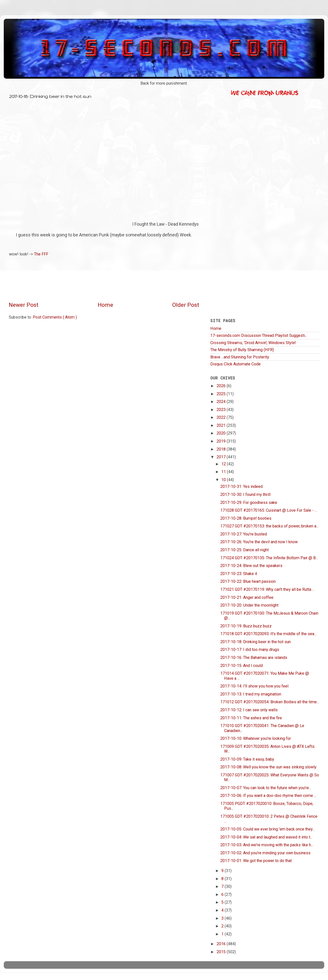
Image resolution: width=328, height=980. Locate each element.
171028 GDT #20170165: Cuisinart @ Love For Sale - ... (269, 510)
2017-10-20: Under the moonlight (249, 605)
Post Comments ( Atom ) (55, 317)
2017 (222, 457)
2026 (222, 386)
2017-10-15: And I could (241, 666)
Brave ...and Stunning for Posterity (240, 357)
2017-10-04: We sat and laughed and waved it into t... (266, 837)
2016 (222, 944)
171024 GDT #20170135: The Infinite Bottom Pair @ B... (269, 558)
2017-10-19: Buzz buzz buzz (246, 626)
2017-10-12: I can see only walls (249, 710)
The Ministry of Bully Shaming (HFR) (242, 350)
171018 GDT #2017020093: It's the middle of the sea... (268, 634)
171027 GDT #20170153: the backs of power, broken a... (269, 526)
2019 (222, 441)
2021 (222, 425)
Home (105, 305)
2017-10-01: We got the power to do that (256, 861)
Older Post (186, 305)
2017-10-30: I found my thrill (245, 495)
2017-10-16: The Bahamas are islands (254, 658)
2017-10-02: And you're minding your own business (265, 853)
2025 (222, 394)
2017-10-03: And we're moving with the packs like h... (267, 845)
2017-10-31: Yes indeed (241, 486)
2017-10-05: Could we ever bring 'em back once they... (268, 829)
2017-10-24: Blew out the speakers (251, 566)
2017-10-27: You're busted (244, 534)
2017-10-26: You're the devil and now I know (259, 542)
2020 (222, 433)
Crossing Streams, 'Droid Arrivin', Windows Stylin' (253, 343)
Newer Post (24, 305)
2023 (222, 410)
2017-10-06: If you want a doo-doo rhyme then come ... (268, 796)
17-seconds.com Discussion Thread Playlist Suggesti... (259, 335)
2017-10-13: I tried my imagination (251, 694)
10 (224, 480)
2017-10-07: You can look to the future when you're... (266, 788)
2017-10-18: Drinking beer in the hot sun (256, 642)
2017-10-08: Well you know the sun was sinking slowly (268, 767)
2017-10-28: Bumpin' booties (246, 518)
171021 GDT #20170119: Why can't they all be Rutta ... (267, 589)
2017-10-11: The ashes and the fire (251, 718)
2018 (222, 449)
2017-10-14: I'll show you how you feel (254, 686)
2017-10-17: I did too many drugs (250, 650)
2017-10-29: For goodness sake (249, 503)
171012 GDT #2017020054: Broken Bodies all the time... (270, 702)
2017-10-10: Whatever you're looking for (256, 738)
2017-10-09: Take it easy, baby (247, 759)
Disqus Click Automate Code (235, 364)
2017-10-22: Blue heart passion (248, 581)
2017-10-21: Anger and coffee (247, 597)
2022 (222, 417)
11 (224, 472)
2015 (222, 952)
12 (224, 464)
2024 (222, 402)
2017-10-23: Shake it (239, 574)
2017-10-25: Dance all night (244, 550)
